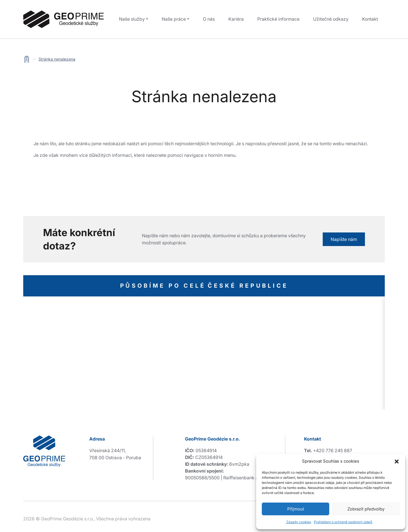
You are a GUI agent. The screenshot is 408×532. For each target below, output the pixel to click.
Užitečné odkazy (331, 19)
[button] (397, 461)
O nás (209, 19)
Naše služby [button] (132, 19)
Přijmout (296, 509)
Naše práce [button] (174, 19)
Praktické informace (278, 19)
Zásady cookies (299, 522)
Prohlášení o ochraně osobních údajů (343, 522)
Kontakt (370, 19)
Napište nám (344, 239)
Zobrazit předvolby (366, 509)
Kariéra (236, 19)
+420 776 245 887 (333, 450)
